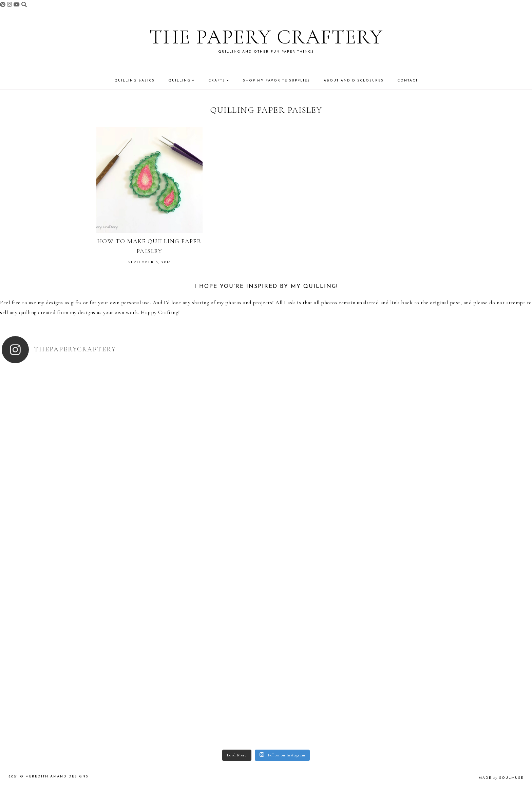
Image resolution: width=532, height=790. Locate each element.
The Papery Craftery (266, 37)
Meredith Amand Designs (57, 777)
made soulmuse (501, 778)
